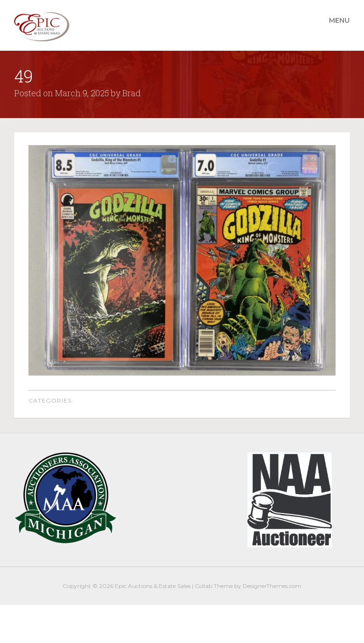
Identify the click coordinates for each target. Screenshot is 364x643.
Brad (132, 93)
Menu (339, 20)
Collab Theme (214, 586)
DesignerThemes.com (272, 586)
